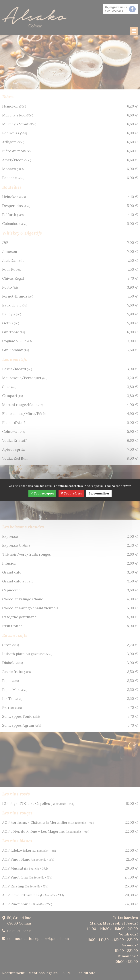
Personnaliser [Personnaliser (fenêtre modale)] (99, 493)
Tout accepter (42, 493)
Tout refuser (71, 493)
